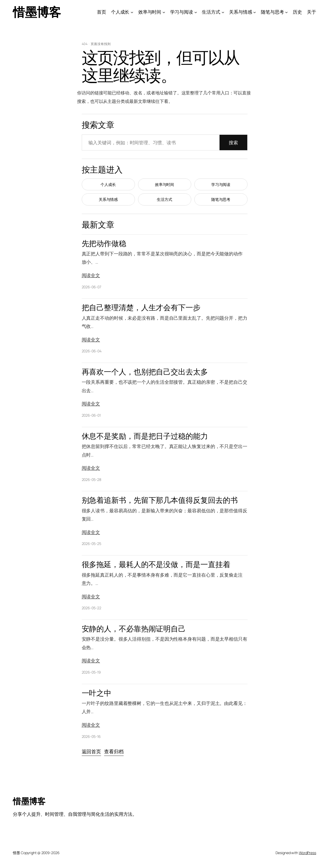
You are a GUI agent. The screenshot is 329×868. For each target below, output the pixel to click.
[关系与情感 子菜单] (255, 12)
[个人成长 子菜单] (132, 12)
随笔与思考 (221, 199)
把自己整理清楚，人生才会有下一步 (141, 307)
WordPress (308, 853)
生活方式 (164, 199)
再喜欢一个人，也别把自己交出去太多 (145, 372)
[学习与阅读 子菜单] (196, 12)
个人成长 (108, 185)
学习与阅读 (221, 185)
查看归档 (114, 751)
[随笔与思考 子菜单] (286, 12)
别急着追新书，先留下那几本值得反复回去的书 (160, 500)
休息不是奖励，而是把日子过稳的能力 (145, 436)
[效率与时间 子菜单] (164, 12)
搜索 (233, 142)
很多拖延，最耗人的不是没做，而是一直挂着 (156, 564)
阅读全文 (91, 275)
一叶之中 (97, 693)
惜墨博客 (37, 12)
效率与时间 (165, 185)
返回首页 (92, 751)
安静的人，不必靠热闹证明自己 (134, 629)
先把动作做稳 (104, 243)
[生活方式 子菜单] (223, 12)
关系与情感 (108, 199)
